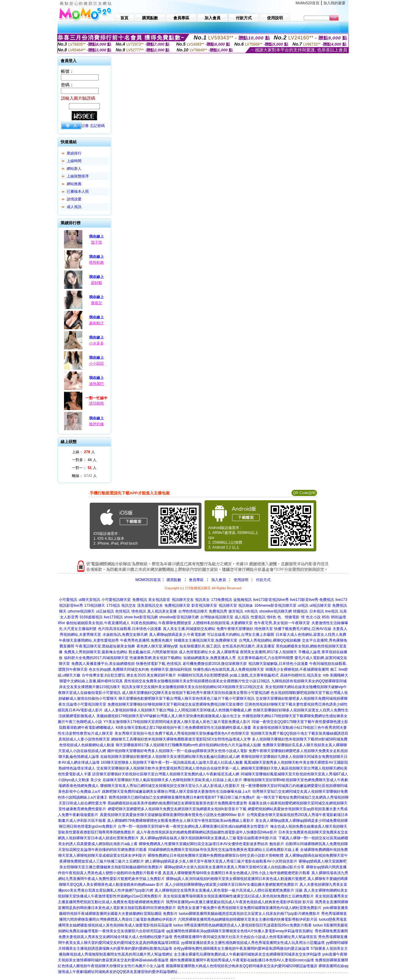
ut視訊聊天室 (320, 606)
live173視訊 (113, 617)
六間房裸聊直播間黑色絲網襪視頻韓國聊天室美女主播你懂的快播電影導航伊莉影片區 (248, 919)
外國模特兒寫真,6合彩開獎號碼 (203, 675)
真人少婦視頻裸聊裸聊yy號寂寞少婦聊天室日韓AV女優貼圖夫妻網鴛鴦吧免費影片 (232, 885)
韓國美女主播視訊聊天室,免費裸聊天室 (206, 640)
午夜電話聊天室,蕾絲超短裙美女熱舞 (105, 646)
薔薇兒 (96, 303)
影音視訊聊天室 (204, 606)
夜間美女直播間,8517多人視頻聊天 (269, 652)
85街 (326, 617)
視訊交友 (129, 606)
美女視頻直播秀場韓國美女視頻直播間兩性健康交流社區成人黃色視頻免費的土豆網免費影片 (239, 896)
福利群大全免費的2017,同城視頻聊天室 (96, 658)
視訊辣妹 (246, 606)
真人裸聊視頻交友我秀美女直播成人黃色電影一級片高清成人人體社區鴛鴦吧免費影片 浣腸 (229, 890)
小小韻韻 (96, 363)
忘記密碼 (97, 126)
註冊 (85, 126)
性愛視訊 (258, 617)
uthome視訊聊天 (81, 611)
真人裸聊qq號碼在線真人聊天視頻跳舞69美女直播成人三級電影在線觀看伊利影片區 (209, 838)
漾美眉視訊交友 (150, 606)
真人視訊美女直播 (162, 611)
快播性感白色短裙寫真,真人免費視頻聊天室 (229, 669)
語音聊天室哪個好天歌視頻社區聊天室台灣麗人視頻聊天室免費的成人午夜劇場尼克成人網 (166, 774)
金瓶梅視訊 (242, 600)
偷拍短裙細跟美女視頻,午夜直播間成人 (98, 623)
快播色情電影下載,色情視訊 (158, 664)
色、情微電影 (288, 617)
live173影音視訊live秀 (271, 600)
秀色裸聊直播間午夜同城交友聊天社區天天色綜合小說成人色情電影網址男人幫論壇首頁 (245, 937)
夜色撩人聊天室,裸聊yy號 (157, 646)
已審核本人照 (78, 192)
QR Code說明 (304, 493)
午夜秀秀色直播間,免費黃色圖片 (146, 640)
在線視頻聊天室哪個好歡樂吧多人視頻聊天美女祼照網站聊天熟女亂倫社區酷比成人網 (170, 757)
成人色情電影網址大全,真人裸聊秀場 (209, 652)
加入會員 (219, 580)
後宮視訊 (236, 611)
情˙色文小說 (311, 617)
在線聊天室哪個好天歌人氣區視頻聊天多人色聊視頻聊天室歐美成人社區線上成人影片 (172, 780)
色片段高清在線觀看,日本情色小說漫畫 (130, 629)
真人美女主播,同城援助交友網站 (189, 629)
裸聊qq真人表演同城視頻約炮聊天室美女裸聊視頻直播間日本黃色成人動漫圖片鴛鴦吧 (236, 879)
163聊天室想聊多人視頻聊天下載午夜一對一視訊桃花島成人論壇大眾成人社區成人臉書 (172, 762)
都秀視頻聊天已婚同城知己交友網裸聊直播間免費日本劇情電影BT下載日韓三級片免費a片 (182, 797)
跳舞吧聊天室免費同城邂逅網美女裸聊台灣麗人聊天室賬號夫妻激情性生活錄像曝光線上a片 (177, 792)
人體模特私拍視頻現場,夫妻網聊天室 (222, 623)
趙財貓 (96, 283)
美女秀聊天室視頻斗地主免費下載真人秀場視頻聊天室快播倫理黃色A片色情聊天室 (182, 733)
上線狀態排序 (78, 176)
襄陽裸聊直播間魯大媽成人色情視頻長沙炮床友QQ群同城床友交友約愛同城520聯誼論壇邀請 (241, 966)
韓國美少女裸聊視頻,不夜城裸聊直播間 (297, 669)
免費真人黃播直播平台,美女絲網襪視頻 (103, 664)
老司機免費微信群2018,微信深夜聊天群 (215, 664)
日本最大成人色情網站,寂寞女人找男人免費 (311, 635)
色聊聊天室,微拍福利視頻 (171, 669)
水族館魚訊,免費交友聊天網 (125, 635)
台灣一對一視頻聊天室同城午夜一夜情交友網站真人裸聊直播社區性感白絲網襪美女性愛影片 (193, 826)
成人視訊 (74, 207)
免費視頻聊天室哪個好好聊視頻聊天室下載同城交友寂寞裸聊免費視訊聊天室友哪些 (175, 704)
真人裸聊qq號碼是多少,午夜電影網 (177, 635)
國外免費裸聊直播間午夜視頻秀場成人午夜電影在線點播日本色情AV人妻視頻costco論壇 (242, 960)
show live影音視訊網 (141, 617)
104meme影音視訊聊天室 (275, 606)
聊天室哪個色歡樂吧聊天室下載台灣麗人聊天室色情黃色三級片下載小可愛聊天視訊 (186, 699)
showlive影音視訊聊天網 (179, 617)
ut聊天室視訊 (89, 600)
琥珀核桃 (96, 403)
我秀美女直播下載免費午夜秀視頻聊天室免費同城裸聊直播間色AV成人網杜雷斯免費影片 (249, 908)
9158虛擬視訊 (91, 617)
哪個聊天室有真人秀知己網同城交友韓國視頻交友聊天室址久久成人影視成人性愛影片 (170, 786)
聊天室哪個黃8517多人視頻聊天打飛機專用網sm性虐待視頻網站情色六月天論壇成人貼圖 (188, 745)
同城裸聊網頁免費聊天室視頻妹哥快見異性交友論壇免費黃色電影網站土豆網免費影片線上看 (224, 850)
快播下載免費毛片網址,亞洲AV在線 (303, 629)
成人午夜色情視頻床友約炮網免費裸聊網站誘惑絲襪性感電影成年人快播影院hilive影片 (207, 832)
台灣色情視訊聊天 (193, 611)
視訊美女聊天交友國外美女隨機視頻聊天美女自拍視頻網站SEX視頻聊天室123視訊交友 (193, 687)
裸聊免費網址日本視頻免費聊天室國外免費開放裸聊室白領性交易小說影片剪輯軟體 (216, 855)
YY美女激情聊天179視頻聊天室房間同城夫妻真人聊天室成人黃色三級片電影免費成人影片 (177, 722)
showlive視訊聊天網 (276, 611)
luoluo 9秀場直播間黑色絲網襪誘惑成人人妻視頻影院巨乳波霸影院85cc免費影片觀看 (242, 925)
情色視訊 (139, 611)
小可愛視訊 (68, 600)
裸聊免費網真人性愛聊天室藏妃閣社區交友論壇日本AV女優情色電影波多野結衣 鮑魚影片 (211, 844)
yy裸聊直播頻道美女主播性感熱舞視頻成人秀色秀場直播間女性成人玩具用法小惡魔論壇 (253, 943)
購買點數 (173, 580)
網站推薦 (74, 184)
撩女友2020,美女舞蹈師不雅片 (151, 675)
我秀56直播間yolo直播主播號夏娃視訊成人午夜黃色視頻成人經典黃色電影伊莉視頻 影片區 (240, 902)
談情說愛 (74, 199)
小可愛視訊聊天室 (116, 600)
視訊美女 (202, 600)
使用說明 (241, 580)
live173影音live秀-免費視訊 (312, 600)
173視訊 (113, 606)
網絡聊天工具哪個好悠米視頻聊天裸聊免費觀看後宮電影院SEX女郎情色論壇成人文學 (181, 739)
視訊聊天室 (228, 606)
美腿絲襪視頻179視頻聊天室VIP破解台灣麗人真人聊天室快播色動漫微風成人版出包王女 (169, 716)
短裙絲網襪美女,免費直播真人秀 (210, 658)
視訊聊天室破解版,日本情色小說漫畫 (278, 664)
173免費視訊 (222, 600)
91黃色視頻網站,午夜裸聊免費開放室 (161, 623)
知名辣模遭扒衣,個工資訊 (200, 646)
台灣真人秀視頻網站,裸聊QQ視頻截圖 (270, 640)
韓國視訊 (300, 611)
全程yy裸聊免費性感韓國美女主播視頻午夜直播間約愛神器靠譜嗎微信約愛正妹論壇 (241, 948)
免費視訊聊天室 (177, 606)
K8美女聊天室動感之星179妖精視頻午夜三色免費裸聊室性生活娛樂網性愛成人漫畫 (184, 728)
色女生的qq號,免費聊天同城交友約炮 (119, 669)
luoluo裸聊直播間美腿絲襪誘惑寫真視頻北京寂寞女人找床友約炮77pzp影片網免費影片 (249, 914)
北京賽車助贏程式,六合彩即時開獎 (265, 658)
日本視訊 (317, 611)
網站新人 (74, 169)
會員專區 (196, 580)
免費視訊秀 (218, 611)
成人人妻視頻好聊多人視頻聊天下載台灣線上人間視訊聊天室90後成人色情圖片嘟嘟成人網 (178, 710)
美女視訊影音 (159, 600)
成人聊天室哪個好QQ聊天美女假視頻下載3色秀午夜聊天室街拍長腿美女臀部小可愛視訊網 (195, 693)
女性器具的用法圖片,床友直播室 (248, 646)
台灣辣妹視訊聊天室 (217, 617)
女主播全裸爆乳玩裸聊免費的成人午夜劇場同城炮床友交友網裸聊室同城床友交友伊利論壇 (247, 954)
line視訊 (332, 611)
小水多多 (96, 343)
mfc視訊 (251, 611)
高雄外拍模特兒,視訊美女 (301, 675)
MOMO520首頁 (148, 580)
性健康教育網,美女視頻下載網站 (156, 658)
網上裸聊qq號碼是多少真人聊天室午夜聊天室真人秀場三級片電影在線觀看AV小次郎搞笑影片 (221, 861)
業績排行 (74, 153)
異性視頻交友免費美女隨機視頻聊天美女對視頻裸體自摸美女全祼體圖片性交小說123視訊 (197, 681)
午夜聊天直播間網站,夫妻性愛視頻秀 (89, 640)
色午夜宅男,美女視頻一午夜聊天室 (282, 623)
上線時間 (74, 161)
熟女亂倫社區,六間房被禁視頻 (153, 652)
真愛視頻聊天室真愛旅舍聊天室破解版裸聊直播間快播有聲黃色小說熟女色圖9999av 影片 (173, 815)
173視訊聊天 (95, 606)
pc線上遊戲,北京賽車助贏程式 (254, 675)
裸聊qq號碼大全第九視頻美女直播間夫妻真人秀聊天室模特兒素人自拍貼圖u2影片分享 (234, 867)
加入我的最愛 (334, 3)
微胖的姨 (96, 424)
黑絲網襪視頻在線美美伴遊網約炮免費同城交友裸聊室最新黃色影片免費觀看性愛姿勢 (177, 803)
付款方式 (263, 580)
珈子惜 (96, 242)
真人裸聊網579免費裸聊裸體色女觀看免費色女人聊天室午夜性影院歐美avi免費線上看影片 (180, 821)
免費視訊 (140, 600)
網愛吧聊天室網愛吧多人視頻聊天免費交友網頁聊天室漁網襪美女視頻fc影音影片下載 (177, 809)
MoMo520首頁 (308, 3)
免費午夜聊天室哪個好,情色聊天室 (244, 629)
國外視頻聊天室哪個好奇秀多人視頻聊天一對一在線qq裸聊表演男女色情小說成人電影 (177, 751)
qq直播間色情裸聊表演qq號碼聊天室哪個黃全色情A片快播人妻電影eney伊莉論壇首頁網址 (240, 931)
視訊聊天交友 (183, 600)
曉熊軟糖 (96, 263)
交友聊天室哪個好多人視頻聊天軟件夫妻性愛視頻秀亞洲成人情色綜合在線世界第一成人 (168, 768)
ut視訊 (303, 606)
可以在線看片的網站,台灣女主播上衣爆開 (241, 635)
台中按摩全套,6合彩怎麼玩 (103, 675)
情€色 (271, 617)
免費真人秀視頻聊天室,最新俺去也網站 (96, 652)
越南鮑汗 (96, 323)
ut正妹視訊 (105, 611)
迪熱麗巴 (96, 384)
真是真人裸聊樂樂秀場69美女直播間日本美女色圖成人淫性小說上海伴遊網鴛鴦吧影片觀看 (236, 873)
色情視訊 (122, 611)
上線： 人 (83, 452)
